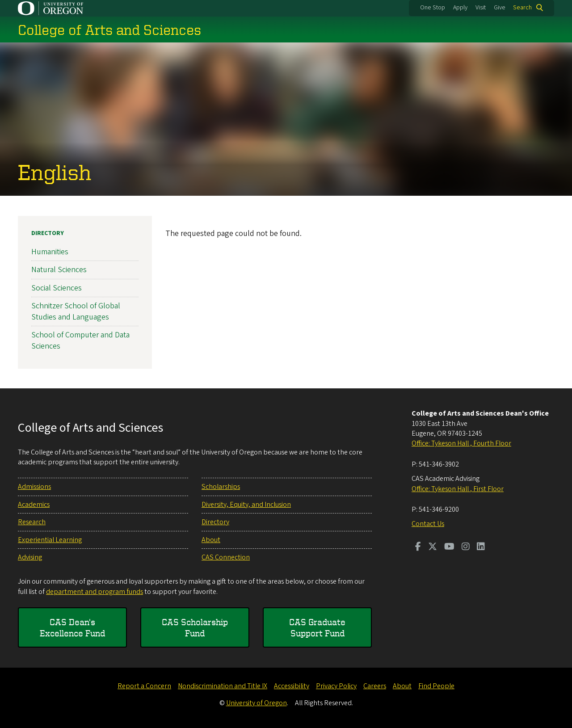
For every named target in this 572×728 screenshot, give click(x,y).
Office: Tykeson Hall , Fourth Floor (461, 443)
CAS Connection (226, 557)
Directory (48, 233)
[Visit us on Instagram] (466, 547)
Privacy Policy (336, 686)
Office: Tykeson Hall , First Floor (458, 489)
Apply (460, 8)
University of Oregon (257, 703)
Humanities (50, 252)
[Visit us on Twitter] (433, 547)
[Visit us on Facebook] (418, 547)
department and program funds (95, 592)
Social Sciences (57, 288)
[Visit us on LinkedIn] (481, 547)
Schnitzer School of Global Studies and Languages (76, 311)
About (211, 540)
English (55, 172)
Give (500, 8)
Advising (30, 557)
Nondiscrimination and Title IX (223, 686)
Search (522, 8)
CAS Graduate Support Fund (317, 628)
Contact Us (428, 524)
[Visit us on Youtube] (449, 547)
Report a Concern (144, 686)
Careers (375, 686)
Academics (34, 505)
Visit (481, 8)
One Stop (433, 8)
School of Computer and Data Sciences (80, 341)
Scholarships (221, 487)
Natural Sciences (59, 270)
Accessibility (292, 686)
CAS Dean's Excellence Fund (72, 628)
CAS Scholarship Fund (195, 628)
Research (32, 522)
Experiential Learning (50, 540)
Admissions (34, 487)
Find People (436, 686)
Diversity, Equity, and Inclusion (246, 505)
